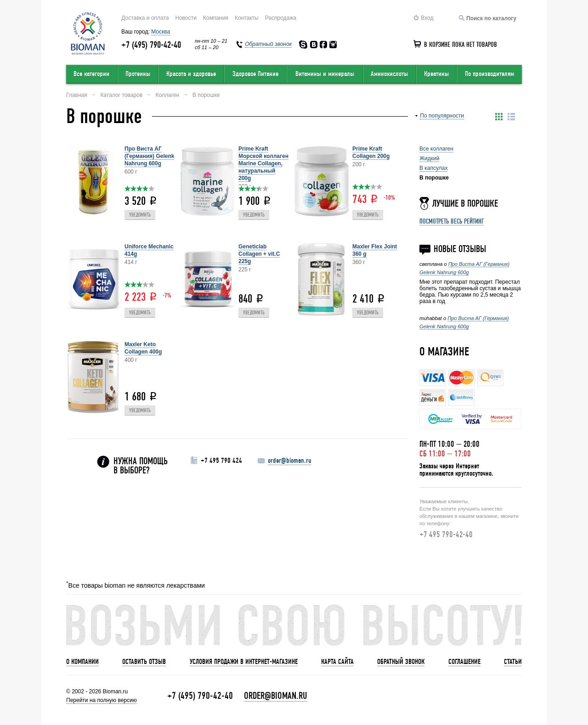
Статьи (513, 662)
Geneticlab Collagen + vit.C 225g (259, 254)
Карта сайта (337, 662)
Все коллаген (436, 149)
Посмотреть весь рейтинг (452, 221)
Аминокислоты (389, 74)
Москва (161, 32)
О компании (82, 662)
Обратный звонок (401, 662)
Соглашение (464, 662)
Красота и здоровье (191, 74)
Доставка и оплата (145, 18)
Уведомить (140, 215)
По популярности (442, 116)
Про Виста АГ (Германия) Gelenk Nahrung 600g (149, 156)
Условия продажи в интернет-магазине (244, 662)
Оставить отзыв (144, 662)
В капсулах (433, 168)
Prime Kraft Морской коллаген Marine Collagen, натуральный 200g (263, 163)
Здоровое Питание (255, 74)
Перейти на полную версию (102, 700)
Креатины (436, 74)
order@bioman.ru (290, 461)
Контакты (247, 18)
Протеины (138, 74)
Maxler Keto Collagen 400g (143, 348)
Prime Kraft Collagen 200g (371, 152)
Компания (216, 18)
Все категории (91, 74)
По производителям (489, 74)
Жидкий (429, 158)
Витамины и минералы (325, 74)
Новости (186, 18)
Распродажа (281, 18)
